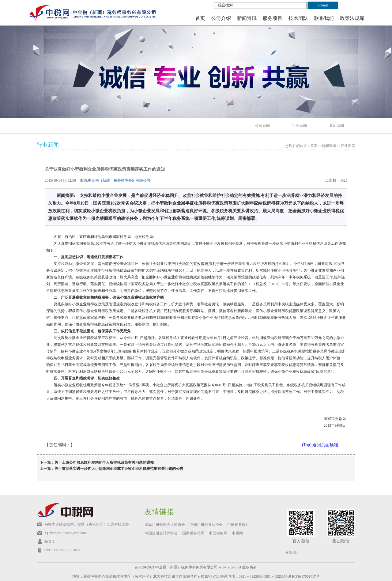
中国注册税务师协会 (206, 525)
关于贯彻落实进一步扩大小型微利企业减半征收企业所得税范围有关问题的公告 (119, 469)
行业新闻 (300, 126)
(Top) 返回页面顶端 (320, 445)
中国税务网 (218, 533)
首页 (200, 18)
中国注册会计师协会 (161, 533)
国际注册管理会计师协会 (165, 525)
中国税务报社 (238, 525)
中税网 (237, 533)
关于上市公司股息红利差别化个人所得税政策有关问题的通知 (104, 462)
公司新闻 (262, 126)
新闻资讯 (329, 146)
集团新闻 (337, 126)
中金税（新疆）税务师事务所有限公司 (119, 180)
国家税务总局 (193, 533)
